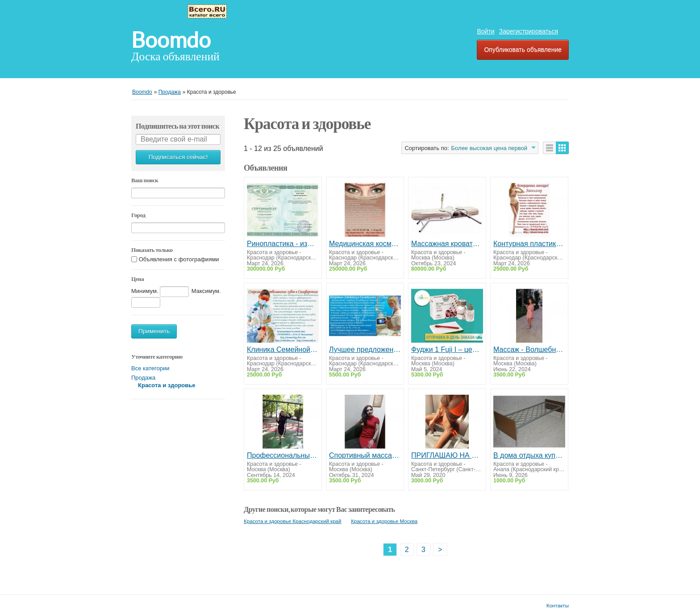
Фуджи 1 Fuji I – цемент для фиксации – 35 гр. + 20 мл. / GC (447, 349)
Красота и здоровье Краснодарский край (293, 521)
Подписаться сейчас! (178, 157)
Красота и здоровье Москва (384, 521)
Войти (485, 31)
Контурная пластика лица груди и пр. (529, 244)
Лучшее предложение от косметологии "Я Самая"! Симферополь (365, 349)
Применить (154, 331)
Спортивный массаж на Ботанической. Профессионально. (365, 455)
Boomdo (171, 40)
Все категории (150, 368)
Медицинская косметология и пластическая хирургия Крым (365, 244)
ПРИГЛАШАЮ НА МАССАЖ (447, 455)
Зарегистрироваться (529, 31)
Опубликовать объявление (523, 50)
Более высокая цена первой (489, 148)
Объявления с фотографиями (179, 259)
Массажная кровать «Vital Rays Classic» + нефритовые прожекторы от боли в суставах (447, 244)
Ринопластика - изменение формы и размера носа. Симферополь (283, 244)
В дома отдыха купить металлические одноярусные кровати (529, 455)
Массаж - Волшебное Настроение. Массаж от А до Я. (529, 349)
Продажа (143, 378)
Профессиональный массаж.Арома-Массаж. (283, 455)
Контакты (558, 605)
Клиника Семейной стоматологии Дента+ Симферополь (283, 349)
